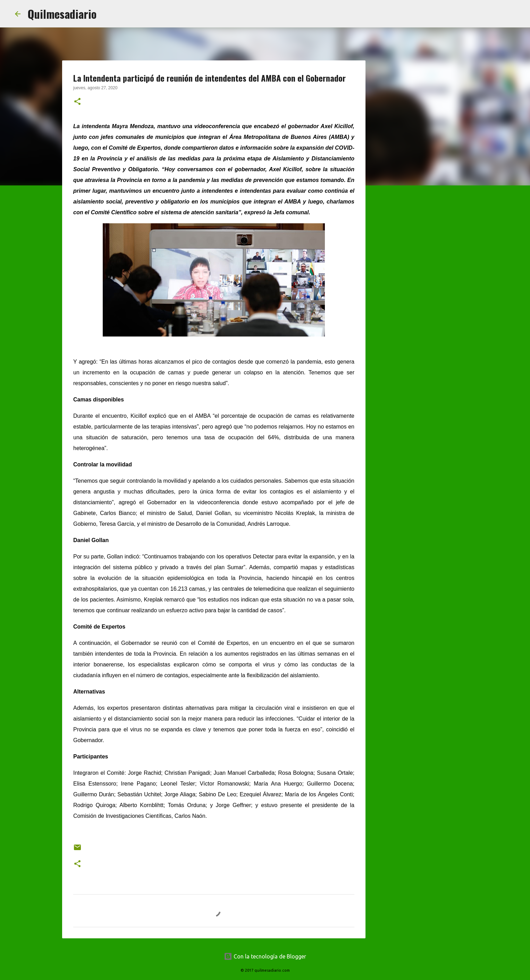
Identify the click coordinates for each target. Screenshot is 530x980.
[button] (77, 102)
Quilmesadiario (62, 14)
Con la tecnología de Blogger (265, 956)
